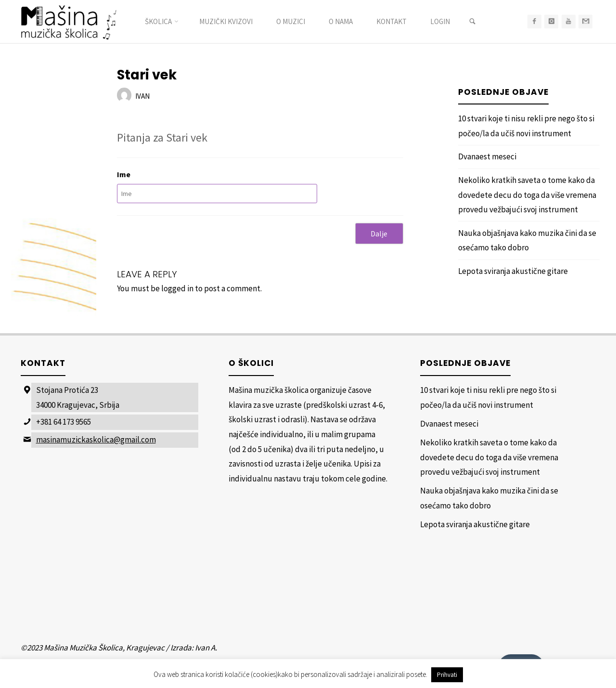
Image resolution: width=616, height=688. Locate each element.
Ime (124, 174)
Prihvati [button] (447, 675)
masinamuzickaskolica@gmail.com (96, 440)
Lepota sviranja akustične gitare (513, 271)
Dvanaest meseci (487, 156)
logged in (177, 288)
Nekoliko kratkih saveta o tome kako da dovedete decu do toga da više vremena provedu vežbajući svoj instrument (527, 195)
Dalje (379, 234)
